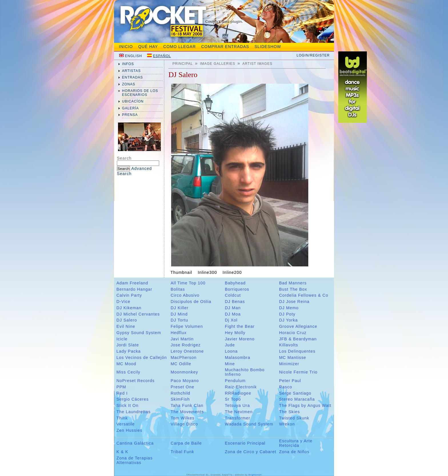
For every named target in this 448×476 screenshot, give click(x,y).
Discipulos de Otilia (191, 302)
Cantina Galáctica (135, 443)
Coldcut (233, 295)
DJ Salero (127, 320)
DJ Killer (180, 308)
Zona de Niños (294, 452)
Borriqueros (237, 289)
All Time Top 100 (188, 283)
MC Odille (181, 364)
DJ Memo (289, 308)
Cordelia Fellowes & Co (304, 295)
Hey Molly (235, 333)
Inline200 (232, 272)
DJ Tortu (179, 320)
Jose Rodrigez (186, 345)
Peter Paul (290, 381)
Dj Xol (231, 320)
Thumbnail (181, 272)
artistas (131, 71)
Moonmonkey (184, 372)
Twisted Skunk (294, 418)
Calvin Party (129, 295)
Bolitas (178, 289)
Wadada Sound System (249, 424)
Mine (230, 364)
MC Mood (126, 364)
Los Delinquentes (297, 351)
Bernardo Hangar (134, 289)
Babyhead (235, 283)
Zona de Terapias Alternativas (134, 460)
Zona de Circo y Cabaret (251, 452)
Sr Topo (233, 399)
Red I (122, 393)
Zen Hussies (129, 430)
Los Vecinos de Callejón (142, 357)
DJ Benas (235, 302)
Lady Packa (128, 351)
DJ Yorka (289, 320)
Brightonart (255, 475)
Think (122, 418)
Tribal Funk (182, 452)
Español (162, 56)
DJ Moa (233, 314)
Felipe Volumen (187, 326)
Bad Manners (293, 283)
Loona (231, 351)
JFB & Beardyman (298, 339)
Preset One (182, 387)
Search (124, 158)
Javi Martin (182, 339)
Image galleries (218, 64)
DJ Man (233, 308)
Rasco (286, 387)
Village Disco (184, 424)
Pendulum (235, 381)
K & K (122, 452)
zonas (129, 84)
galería (130, 108)
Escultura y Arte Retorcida (296, 443)
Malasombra (238, 357)
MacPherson (184, 357)
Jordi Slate (128, 345)
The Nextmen (239, 412)
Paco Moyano (185, 381)
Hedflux (179, 333)
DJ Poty (287, 314)
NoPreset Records (135, 381)
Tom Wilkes (183, 418)
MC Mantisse (293, 357)
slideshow (268, 47)
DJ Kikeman (129, 308)
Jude (230, 345)
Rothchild (180, 393)
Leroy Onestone (187, 351)
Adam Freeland (132, 283)
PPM (121, 387)
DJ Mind (179, 314)
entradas (132, 77)
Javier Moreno (240, 339)
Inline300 (207, 272)
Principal (182, 64)
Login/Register (313, 55)
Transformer (238, 418)
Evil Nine (126, 326)
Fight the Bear (240, 326)
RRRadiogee (238, 393)
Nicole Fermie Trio (298, 372)
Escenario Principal (245, 443)
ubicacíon (133, 101)
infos (128, 64)
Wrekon (287, 424)
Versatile (125, 424)
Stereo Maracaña (297, 399)
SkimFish (180, 399)
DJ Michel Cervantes (138, 314)
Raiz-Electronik (241, 387)
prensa (130, 115)
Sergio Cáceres (132, 399)
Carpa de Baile (186, 443)
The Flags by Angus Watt (305, 405)
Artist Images (257, 64)
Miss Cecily (128, 372)
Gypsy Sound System (139, 333)
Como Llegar (180, 47)
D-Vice (123, 302)
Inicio (126, 47)
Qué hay (148, 47)
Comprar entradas (225, 47)
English (133, 56)
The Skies (290, 412)
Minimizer (289, 364)
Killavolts (289, 345)
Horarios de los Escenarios (140, 93)
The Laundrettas (133, 412)
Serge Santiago (295, 393)
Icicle (122, 339)
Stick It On (127, 405)
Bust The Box (293, 289)
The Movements (187, 412)
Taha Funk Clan (187, 405)
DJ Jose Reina (294, 302)
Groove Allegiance (298, 326)
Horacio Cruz (293, 333)
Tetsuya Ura (237, 405)
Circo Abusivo (185, 295)
